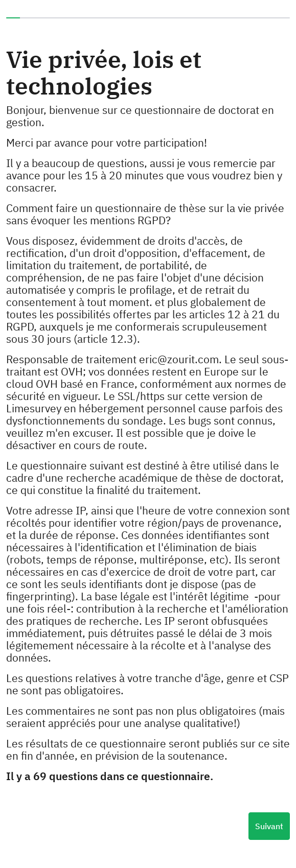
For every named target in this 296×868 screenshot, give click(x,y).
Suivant (269, 826)
